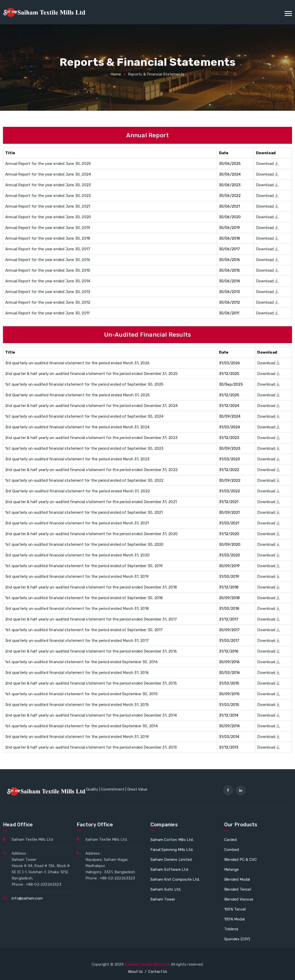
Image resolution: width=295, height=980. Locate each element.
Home (116, 74)
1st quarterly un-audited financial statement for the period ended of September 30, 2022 (84, 480)
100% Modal (234, 919)
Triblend (231, 929)
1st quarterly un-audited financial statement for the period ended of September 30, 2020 (84, 544)
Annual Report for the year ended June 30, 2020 (48, 217)
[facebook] (228, 790)
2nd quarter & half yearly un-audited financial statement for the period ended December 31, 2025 (91, 374)
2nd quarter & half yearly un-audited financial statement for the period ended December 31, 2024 (91, 406)
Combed (232, 850)
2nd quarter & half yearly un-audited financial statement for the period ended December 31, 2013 (91, 747)
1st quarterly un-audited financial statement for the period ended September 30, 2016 (81, 662)
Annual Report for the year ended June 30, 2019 (48, 228)
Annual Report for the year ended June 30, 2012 (48, 302)
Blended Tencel (238, 889)
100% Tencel (235, 909)
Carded (230, 840)
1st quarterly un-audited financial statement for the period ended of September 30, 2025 (84, 384)
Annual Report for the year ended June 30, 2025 (48, 164)
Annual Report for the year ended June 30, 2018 (48, 238)
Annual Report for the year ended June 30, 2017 (48, 249)
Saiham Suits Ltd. (166, 889)
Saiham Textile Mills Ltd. (148, 964)
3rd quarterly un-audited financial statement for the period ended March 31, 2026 (77, 363)
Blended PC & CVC (240, 860)
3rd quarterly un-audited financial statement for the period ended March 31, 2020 (77, 555)
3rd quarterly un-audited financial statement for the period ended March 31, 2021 (77, 523)
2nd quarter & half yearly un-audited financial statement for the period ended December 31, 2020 (91, 534)
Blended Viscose (239, 899)
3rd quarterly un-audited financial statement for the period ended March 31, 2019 (77, 577)
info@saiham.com (27, 898)
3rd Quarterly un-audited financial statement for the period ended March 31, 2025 (77, 395)
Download (267, 164)
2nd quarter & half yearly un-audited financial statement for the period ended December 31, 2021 (91, 502)
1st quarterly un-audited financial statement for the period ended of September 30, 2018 (84, 598)
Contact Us (158, 972)
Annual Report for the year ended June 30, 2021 (48, 206)
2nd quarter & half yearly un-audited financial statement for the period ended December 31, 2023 (91, 438)
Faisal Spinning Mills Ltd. (172, 850)
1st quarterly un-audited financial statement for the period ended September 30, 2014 (81, 726)
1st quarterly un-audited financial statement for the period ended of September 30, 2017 (84, 630)
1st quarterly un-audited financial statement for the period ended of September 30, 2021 (84, 512)
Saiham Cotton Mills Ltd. (172, 840)
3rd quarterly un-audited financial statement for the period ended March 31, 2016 (77, 673)
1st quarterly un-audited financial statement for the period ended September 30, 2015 (81, 694)
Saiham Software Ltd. (170, 870)
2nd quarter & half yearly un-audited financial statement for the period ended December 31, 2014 (91, 715)
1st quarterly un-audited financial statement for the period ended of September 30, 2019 (84, 566)
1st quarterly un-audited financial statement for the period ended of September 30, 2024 (84, 416)
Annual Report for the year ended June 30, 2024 (48, 174)
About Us (135, 972)
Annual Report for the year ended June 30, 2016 (48, 260)
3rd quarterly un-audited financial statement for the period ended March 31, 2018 (77, 609)
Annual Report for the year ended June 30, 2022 (48, 196)
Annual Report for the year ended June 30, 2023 (48, 185)
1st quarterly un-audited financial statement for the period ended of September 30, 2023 (84, 448)
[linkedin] (241, 790)
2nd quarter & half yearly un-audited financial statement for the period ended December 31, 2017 (91, 619)
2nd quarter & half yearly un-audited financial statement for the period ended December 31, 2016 (91, 651)
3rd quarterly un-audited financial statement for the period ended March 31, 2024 (77, 427)
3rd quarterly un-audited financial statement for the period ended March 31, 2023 (77, 459)
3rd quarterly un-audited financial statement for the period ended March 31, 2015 (77, 705)
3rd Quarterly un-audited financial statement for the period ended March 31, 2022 (77, 491)
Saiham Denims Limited (171, 860)
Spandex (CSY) (237, 939)
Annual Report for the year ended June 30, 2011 (47, 313)
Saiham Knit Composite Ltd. (175, 879)
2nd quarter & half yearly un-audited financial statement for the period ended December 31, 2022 (91, 470)
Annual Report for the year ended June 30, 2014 (48, 281)
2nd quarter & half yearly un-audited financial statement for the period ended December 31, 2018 (91, 587)
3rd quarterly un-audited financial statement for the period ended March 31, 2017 (77, 641)
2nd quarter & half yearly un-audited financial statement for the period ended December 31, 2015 (91, 683)
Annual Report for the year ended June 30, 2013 (48, 292)
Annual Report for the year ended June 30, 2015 (48, 270)
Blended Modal (237, 879)
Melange (231, 870)
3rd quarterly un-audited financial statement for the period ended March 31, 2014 (77, 737)
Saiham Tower (163, 899)
